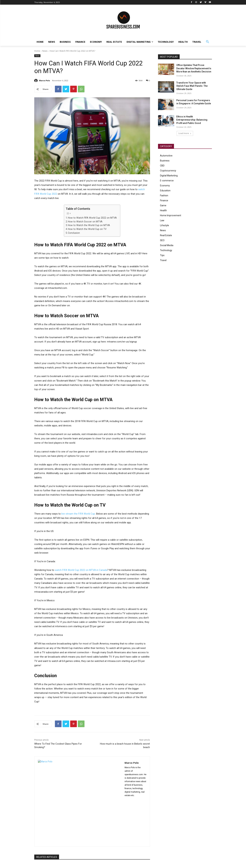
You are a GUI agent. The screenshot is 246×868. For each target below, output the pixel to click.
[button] (208, 42)
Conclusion (74, 233)
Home (37, 51)
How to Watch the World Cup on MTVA (89, 225)
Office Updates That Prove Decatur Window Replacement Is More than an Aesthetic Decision (194, 68)
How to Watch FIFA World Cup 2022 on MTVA (92, 218)
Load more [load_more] (185, 133)
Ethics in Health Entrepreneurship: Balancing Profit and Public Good (192, 120)
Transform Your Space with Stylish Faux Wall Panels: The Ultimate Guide (192, 86)
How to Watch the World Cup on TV (87, 229)
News (45, 51)
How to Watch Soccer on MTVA (85, 222)
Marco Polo (44, 80)
